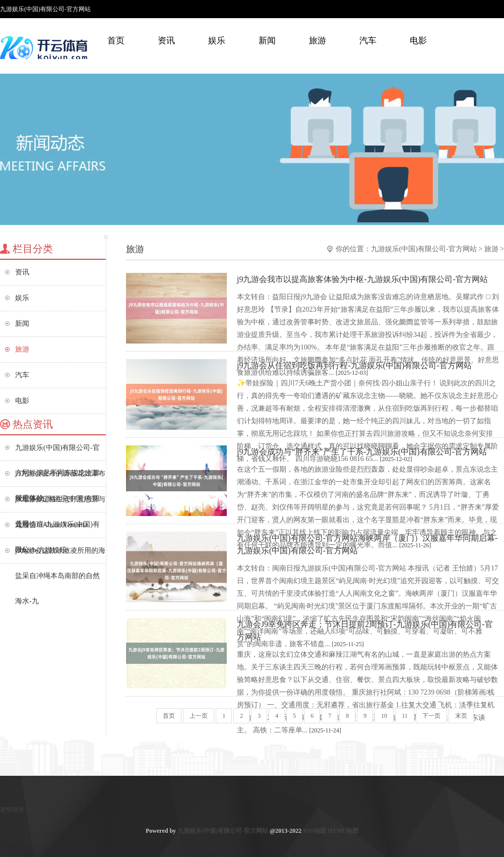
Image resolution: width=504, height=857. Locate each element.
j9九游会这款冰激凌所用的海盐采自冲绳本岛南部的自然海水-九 (60, 555)
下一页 (431, 716)
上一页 (199, 716)
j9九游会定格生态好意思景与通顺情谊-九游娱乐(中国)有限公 (60, 504)
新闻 (267, 41)
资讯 (166, 41)
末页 (461, 716)
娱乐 (217, 41)
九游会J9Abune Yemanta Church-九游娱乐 (51, 529)
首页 (116, 41)
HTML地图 (343, 831)
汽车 (368, 41)
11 (405, 716)
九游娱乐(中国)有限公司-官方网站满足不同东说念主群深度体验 (57, 452)
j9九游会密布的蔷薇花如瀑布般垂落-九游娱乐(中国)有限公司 (60, 478)
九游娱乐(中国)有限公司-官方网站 (424, 249)
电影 (418, 41)
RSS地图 (314, 831)
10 (384, 716)
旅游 (318, 41)
